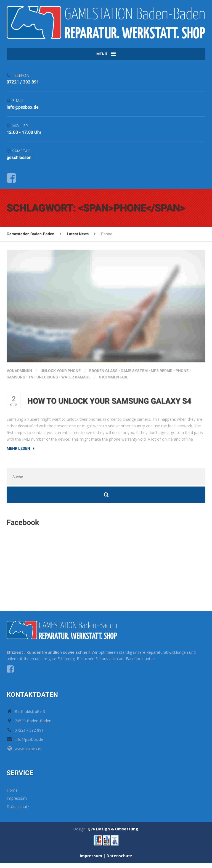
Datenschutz (18, 811)
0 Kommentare (114, 382)
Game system (134, 375)
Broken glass (103, 375)
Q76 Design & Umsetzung (113, 834)
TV (31, 382)
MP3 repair (162, 375)
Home (12, 795)
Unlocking (47, 382)
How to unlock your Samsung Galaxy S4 (109, 406)
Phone (182, 375)
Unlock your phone (61, 375)
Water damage (76, 382)
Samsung (16, 382)
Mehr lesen (18, 453)
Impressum (17, 803)
